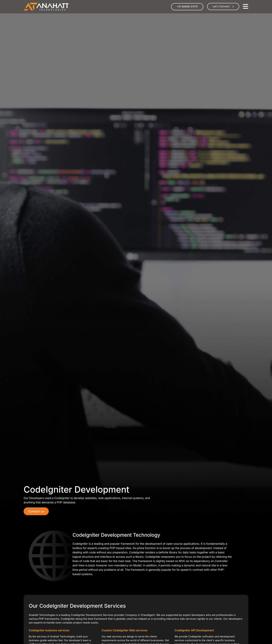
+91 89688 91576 (187, 7)
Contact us (36, 511)
